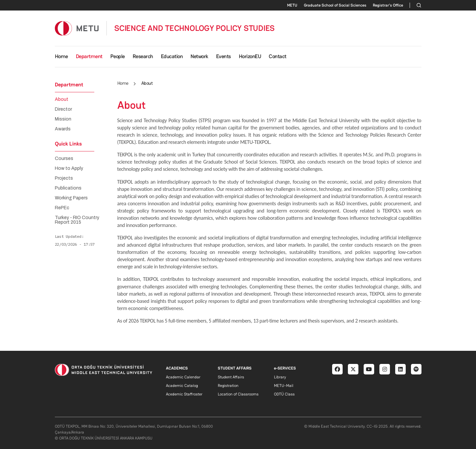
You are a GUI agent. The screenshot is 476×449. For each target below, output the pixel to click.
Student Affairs (231, 377)
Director (63, 109)
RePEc (62, 208)
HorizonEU (250, 56)
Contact (278, 56)
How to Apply (69, 168)
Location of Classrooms (238, 394)
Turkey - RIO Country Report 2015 (77, 220)
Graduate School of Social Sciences (335, 5)
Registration (228, 386)
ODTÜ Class (284, 394)
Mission (63, 119)
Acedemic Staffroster (184, 394)
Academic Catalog (182, 386)
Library (280, 377)
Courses (64, 159)
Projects (64, 178)
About (62, 100)
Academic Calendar (183, 377)
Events (224, 56)
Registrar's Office (388, 5)
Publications (68, 188)
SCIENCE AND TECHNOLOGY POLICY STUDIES (194, 28)
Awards (63, 129)
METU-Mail (284, 386)
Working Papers (71, 198)
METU (292, 5)
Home (61, 56)
